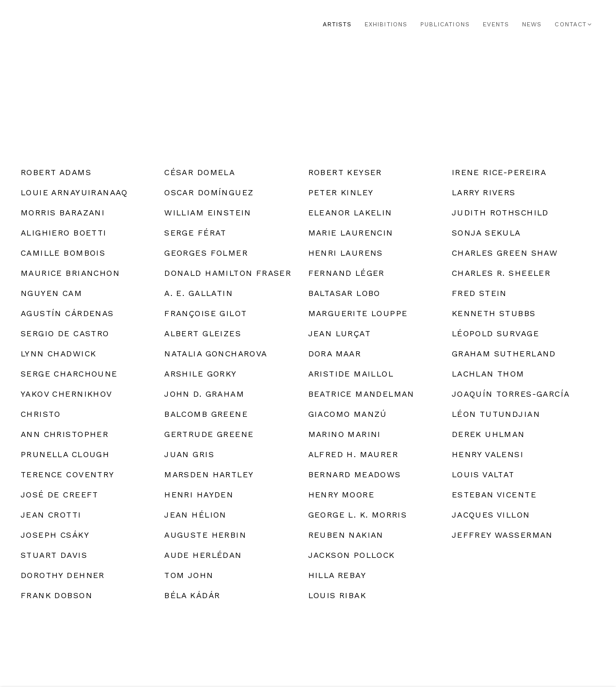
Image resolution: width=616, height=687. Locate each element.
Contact (570, 24)
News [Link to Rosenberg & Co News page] (532, 24)
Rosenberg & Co (88, 25)
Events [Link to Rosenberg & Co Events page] (496, 24)
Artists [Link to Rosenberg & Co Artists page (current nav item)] (337, 24)
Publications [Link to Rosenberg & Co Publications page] (445, 24)
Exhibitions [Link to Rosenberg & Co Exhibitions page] (386, 24)
